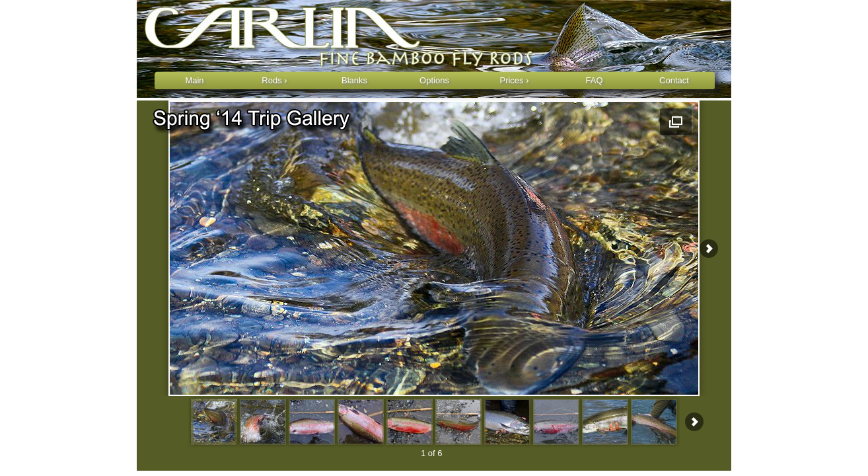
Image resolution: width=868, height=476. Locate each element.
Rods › (274, 80)
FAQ (594, 80)
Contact (674, 80)
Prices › (514, 80)
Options (434, 80)
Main (194, 80)
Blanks (354, 80)
